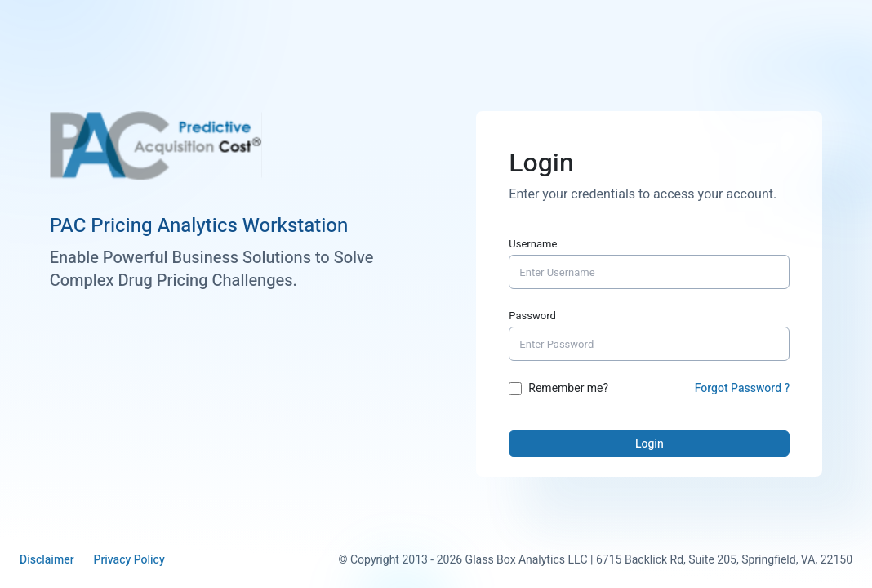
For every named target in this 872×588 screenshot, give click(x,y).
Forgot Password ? (743, 388)
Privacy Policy (129, 560)
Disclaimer (47, 560)
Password (532, 316)
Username (533, 244)
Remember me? (568, 389)
